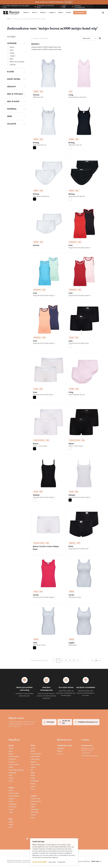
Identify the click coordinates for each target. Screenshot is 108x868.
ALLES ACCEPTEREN (40, 862)
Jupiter (33, 767)
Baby (11, 819)
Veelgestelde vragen (65, 746)
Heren (33, 746)
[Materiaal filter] (16, 109)
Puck (71, 246)
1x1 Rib (11, 791)
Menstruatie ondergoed (16, 770)
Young (11, 781)
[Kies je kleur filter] (16, 102)
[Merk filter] (16, 117)
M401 (10, 827)
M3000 (11, 767)
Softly (10, 776)
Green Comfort (13, 765)
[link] (54, 661)
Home (9, 19)
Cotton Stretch (35, 757)
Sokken (33, 784)
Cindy (71, 95)
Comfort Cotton (14, 793)
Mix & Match (13, 807)
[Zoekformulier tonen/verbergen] (103, 13)
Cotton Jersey (35, 759)
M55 (32, 770)
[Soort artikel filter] (16, 79)
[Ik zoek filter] (16, 72)
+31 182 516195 (86, 753)
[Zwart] (35, 148)
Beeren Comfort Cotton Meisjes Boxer (46, 548)
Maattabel (60, 748)
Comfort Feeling (14, 757)
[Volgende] (78, 661)
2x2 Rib (11, 748)
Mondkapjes (13, 773)
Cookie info (61, 862)
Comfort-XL (12, 759)
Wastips (60, 751)
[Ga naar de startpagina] (11, 13)
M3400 (11, 825)
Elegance (12, 762)
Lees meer (52, 862)
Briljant (11, 754)
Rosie (71, 547)
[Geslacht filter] (16, 87)
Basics (11, 751)
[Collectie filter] (16, 124)
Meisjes (11, 788)
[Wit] (70, 148)
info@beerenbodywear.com (90, 756)
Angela (71, 643)
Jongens (34, 796)
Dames (11, 746)
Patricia (36, 95)
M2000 (33, 773)
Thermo (11, 778)
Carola (71, 595)
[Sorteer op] (90, 38)
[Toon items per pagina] (98, 661)
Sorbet (36, 595)
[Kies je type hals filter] (16, 94)
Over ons (60, 754)
